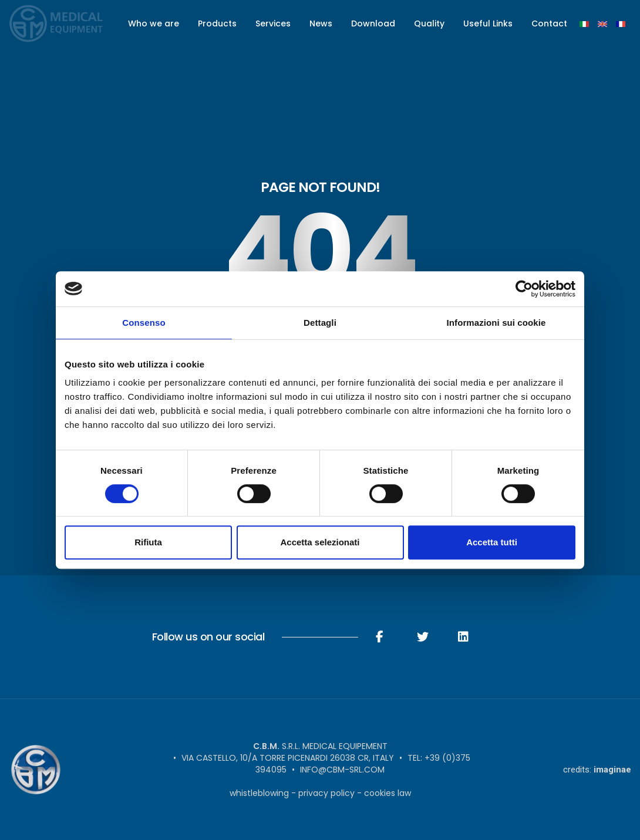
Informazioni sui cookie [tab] (496, 323)
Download (373, 23)
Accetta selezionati (320, 542)
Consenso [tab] (144, 323)
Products (217, 23)
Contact (549, 23)
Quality (429, 23)
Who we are (154, 23)
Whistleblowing (259, 793)
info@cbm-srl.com (342, 770)
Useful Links (488, 23)
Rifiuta (148, 542)
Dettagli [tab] (320, 323)
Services (273, 23)
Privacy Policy (326, 793)
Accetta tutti (492, 542)
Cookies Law (388, 793)
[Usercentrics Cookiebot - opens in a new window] (524, 289)
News (321, 23)
